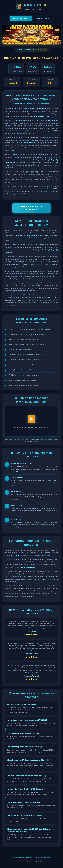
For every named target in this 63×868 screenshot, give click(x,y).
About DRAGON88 (19, 857)
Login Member (43, 18)
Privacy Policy (46, 857)
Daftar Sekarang (21, 18)
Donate (37, 857)
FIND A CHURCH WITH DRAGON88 (31, 208)
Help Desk (29, 857)
